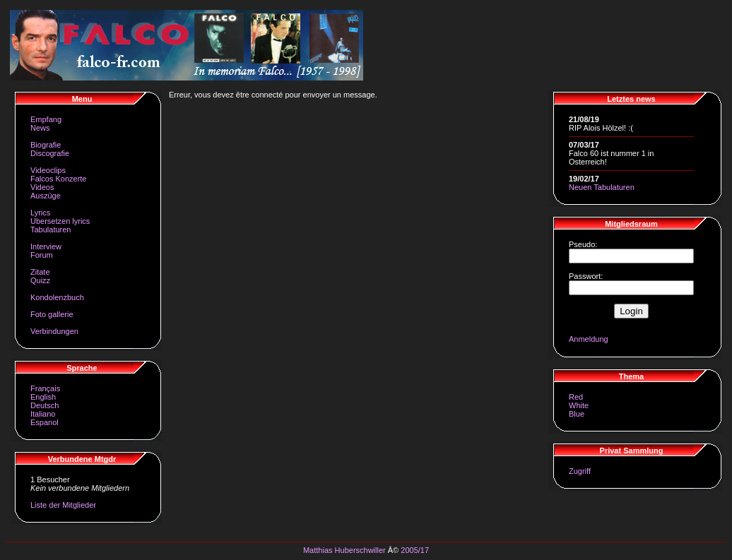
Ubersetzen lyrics (60, 221)
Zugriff (580, 471)
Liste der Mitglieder (63, 505)
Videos (42, 187)
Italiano (43, 414)
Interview (46, 246)
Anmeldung (589, 339)
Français (45, 388)
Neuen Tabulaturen (602, 187)
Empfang (46, 119)
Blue (577, 414)
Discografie (50, 153)
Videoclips (48, 170)
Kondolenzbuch (57, 297)
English (43, 397)
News (40, 128)
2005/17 (415, 550)
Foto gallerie (52, 314)
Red (576, 397)
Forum (42, 255)
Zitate (40, 272)
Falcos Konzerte (58, 179)
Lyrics (40, 213)
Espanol (45, 422)
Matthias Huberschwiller (344, 550)
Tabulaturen (51, 230)
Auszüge (46, 196)
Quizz (40, 280)
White (579, 405)
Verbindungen (54, 331)
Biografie (46, 145)
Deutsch (45, 405)
